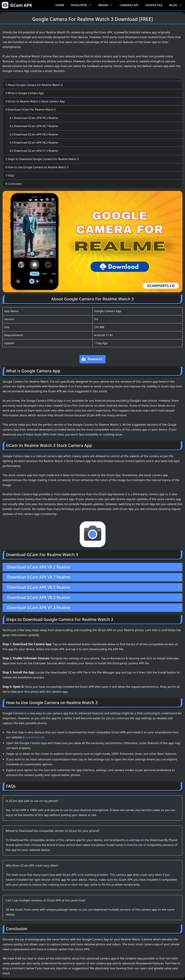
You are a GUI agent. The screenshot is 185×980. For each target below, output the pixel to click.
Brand (107, 5)
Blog (177, 5)
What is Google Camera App (25, 93)
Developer (83, 5)
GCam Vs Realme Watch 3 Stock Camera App (35, 101)
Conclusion (14, 184)
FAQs (10, 176)
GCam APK (21, 5)
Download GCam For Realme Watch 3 (30, 110)
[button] (92, 359)
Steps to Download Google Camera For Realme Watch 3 (42, 159)
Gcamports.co (33, 737)
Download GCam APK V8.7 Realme (34, 126)
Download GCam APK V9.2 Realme (34, 118)
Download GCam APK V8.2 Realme (34, 143)
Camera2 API (129, 5)
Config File (154, 5)
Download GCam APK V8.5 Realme (34, 134)
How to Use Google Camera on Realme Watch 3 (37, 167)
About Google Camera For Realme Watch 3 (34, 85)
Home (60, 5)
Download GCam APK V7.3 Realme (34, 151)
